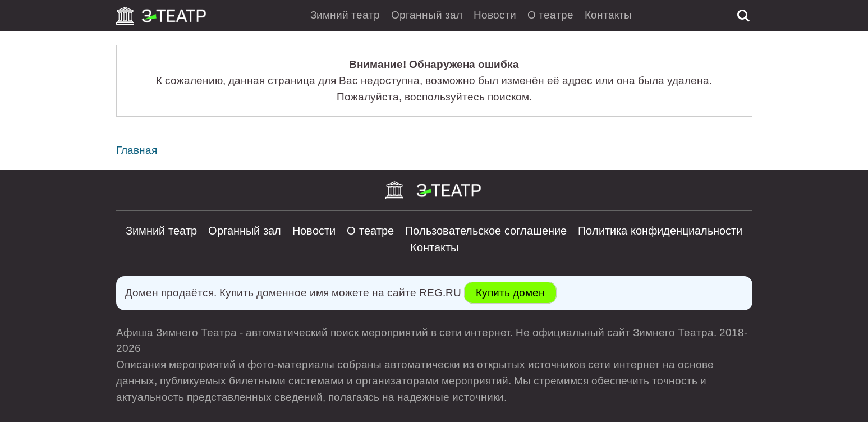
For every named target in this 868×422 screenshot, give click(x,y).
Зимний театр (345, 15)
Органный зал (427, 15)
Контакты (608, 15)
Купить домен (510, 293)
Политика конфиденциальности (660, 231)
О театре (550, 15)
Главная (137, 150)
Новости (495, 15)
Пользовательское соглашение (486, 231)
